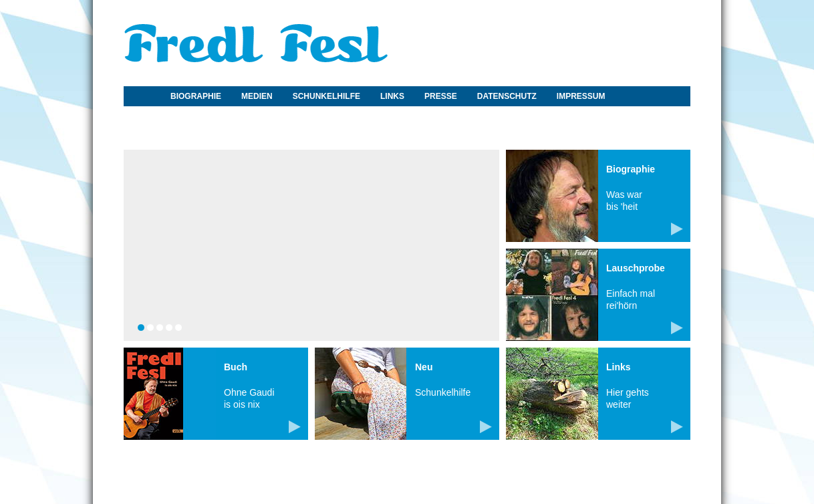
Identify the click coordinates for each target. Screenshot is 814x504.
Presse (441, 96)
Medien (257, 96)
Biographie (196, 96)
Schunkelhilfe (326, 96)
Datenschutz (507, 96)
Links (392, 96)
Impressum (581, 96)
